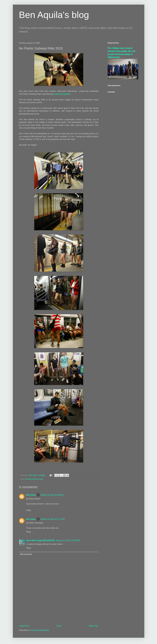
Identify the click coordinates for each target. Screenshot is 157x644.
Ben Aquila (31, 495)
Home (59, 626)
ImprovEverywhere (62, 94)
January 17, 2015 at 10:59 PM (68, 540)
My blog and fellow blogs (34, 479)
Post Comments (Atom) (40, 630)
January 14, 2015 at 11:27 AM (52, 519)
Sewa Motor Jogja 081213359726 (40, 540)
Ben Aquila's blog (54, 15)
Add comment (26, 554)
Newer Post (24, 626)
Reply (29, 510)
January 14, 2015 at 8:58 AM (52, 495)
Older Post (93, 626)
